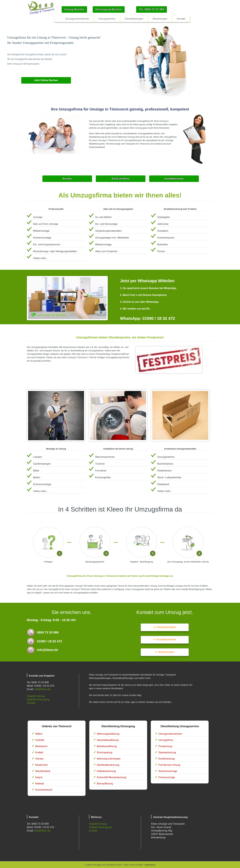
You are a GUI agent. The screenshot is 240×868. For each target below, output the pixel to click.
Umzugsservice (107, 19)
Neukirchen (42, 765)
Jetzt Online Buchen (46, 80)
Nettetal (40, 784)
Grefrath (40, 740)
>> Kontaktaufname (165, 640)
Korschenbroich (44, 790)
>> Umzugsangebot (165, 627)
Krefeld (39, 752)
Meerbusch (41, 746)
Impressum (150, 865)
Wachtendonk (43, 771)
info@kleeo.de (42, 689)
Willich (39, 734)
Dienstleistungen (134, 19)
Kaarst (39, 777)
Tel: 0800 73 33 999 (152, 9)
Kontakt (31, 703)
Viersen (39, 759)
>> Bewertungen (165, 652)
